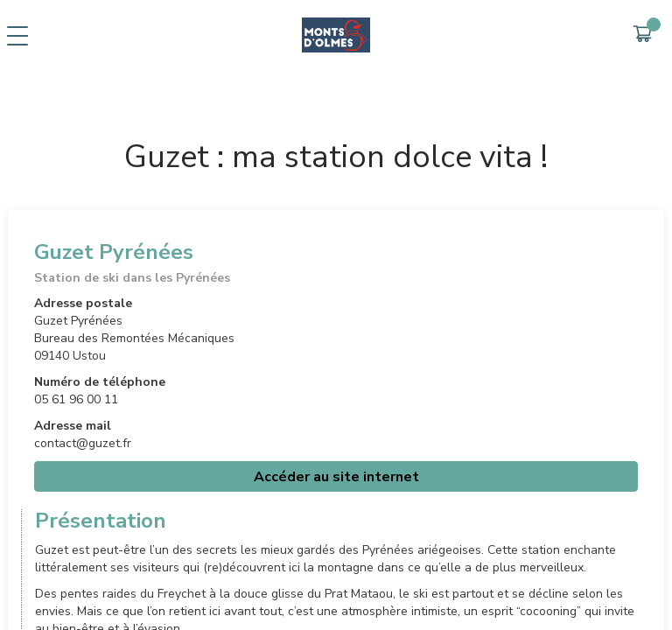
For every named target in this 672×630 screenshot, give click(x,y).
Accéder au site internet (336, 477)
